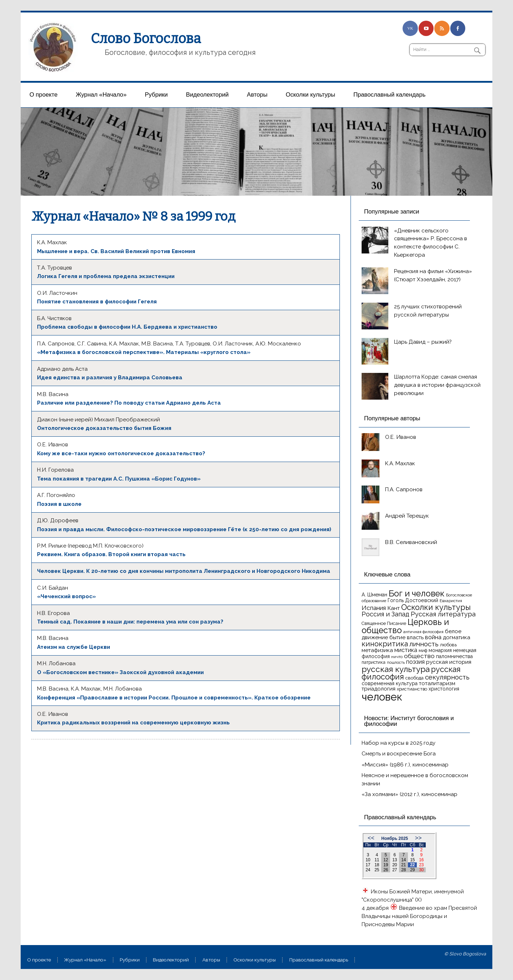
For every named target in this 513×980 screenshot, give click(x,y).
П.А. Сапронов (404, 489)
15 (412, 860)
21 (403, 865)
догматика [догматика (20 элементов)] (457, 637)
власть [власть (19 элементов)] (415, 637)
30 (421, 870)
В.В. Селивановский (411, 542)
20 (395, 865)
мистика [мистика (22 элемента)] (406, 650)
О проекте (44, 95)
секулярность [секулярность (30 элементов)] (447, 677)
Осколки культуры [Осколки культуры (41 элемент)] (436, 607)
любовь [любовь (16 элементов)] (448, 645)
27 (395, 870)
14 (403, 860)
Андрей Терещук (407, 516)
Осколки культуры (310, 95)
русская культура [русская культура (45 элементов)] (396, 669)
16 (421, 860)
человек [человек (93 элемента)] (382, 697)
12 (386, 860)
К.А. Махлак (400, 463)
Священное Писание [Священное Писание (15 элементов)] (384, 623)
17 (368, 865)
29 (412, 870)
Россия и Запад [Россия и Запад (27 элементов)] (385, 614)
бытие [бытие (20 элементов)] (397, 637)
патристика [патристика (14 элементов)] (374, 662)
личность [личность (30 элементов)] (424, 644)
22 (412, 865)
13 (395, 860)
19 (386, 865)
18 (377, 865)
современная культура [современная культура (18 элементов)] (390, 683)
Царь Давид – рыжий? (423, 342)
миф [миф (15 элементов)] (423, 650)
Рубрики (156, 95)
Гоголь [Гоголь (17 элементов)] (396, 600)
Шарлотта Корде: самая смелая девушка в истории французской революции (437, 385)
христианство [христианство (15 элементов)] (412, 689)
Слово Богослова (146, 39)
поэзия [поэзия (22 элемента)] (415, 662)
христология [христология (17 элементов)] (444, 689)
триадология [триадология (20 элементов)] (379, 689)
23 (421, 865)
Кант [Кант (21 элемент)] (393, 608)
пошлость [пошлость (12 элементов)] (396, 662)
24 (368, 870)
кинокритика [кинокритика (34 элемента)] (385, 644)
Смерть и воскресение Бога (399, 754)
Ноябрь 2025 (395, 838)
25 (377, 870)
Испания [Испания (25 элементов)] (374, 608)
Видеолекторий (207, 95)
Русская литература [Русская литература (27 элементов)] (443, 614)
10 (368, 860)
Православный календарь (389, 95)
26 (386, 870)
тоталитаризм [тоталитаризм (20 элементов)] (437, 683)
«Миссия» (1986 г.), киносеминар (405, 765)
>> (418, 838)
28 (403, 870)
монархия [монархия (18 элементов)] (440, 650)
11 (377, 860)
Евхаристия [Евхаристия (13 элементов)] (451, 601)
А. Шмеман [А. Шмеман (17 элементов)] (374, 595)
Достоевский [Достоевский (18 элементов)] (422, 600)
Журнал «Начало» (101, 95)
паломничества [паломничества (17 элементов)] (454, 656)
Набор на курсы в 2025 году (398, 743)
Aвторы (257, 95)
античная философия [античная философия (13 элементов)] (423, 632)
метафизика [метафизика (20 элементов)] (377, 650)
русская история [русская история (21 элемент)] (449, 662)
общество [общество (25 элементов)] (419, 656)
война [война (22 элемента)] (433, 637)
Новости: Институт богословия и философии (409, 721)
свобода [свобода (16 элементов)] (414, 678)
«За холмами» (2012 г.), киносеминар (410, 794)
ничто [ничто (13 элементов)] (397, 657)
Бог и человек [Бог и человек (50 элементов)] (417, 594)
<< (371, 838)
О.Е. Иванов (401, 437)
